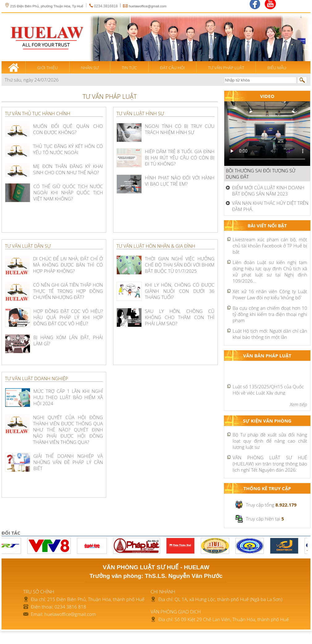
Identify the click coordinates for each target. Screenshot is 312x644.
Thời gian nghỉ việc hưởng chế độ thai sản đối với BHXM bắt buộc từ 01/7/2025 (180, 265)
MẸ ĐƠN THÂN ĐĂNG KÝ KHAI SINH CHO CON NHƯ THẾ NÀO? (68, 169)
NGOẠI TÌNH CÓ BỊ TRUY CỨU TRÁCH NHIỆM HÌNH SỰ (180, 129)
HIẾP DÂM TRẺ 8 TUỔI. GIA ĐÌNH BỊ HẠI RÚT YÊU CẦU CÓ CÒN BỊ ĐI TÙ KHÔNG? (180, 158)
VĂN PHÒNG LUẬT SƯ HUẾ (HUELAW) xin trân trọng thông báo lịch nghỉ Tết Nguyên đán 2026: (270, 464)
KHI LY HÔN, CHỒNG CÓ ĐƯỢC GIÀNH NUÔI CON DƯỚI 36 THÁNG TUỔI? (180, 291)
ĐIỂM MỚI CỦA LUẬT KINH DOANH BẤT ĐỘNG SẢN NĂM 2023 (268, 191)
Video (267, 96)
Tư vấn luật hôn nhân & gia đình (156, 246)
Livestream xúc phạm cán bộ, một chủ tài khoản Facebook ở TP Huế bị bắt (270, 246)
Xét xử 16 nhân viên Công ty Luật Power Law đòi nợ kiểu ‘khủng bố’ (270, 294)
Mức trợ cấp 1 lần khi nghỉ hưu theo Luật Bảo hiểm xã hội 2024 (68, 397)
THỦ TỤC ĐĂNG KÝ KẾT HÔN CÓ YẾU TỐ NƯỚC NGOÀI (68, 149)
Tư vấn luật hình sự (140, 113)
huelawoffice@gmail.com (148, 6)
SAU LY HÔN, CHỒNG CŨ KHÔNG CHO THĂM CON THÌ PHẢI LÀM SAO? (180, 317)
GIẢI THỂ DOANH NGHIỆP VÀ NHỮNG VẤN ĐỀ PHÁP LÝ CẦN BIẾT (68, 462)
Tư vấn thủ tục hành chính (38, 113)
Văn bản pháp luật (267, 356)
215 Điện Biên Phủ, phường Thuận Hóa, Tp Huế (44, 6)
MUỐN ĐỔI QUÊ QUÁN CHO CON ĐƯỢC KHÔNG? (68, 129)
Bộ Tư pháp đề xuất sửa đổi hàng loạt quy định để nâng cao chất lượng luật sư (270, 441)
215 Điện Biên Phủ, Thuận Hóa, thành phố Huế (96, 599)
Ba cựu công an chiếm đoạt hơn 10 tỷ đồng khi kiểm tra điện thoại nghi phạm (270, 314)
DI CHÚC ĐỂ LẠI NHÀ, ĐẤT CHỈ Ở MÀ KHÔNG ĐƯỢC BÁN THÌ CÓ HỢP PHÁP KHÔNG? (68, 265)
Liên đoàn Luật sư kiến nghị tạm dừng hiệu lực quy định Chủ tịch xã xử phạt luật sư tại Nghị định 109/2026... (270, 271)
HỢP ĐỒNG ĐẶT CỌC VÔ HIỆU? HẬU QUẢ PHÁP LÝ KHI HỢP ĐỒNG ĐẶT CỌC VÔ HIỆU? (68, 317)
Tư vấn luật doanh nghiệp (36, 378)
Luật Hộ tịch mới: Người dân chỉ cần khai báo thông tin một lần (270, 334)
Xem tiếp (298, 404)
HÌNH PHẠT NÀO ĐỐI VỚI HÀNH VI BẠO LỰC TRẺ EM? (180, 181)
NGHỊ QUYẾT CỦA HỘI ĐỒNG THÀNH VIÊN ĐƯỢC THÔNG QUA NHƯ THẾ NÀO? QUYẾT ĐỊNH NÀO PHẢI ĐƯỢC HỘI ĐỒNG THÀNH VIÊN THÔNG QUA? (68, 430)
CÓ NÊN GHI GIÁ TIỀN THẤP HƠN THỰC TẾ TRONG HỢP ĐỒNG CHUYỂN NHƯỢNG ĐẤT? (68, 291)
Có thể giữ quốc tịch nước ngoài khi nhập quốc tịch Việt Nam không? (68, 192)
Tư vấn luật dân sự (28, 246)
